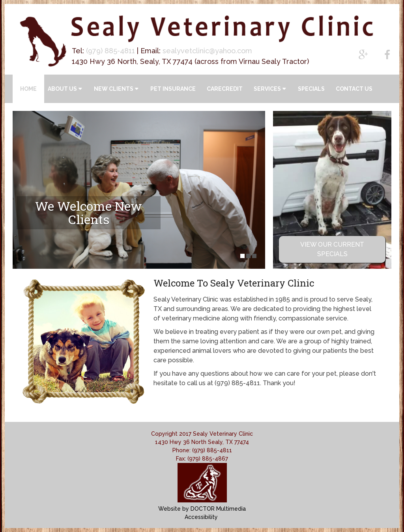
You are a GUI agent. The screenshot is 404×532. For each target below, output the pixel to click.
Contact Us (354, 89)
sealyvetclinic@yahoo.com (207, 51)
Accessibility (201, 517)
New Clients (114, 89)
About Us (62, 89)
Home (28, 89)
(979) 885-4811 (110, 51)
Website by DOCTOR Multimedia (202, 509)
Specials (311, 89)
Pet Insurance (173, 89)
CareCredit (225, 89)
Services (267, 89)
